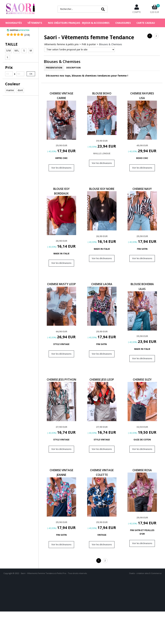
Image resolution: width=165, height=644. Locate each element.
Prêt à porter (89, 44)
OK (31, 74)
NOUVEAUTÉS (14, 23)
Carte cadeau (146, 23)
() (27, 35)
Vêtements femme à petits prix (61, 44)
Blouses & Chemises (111, 44)
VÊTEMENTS (35, 23)
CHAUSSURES (123, 23)
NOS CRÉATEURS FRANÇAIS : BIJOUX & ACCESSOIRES (79, 23)
